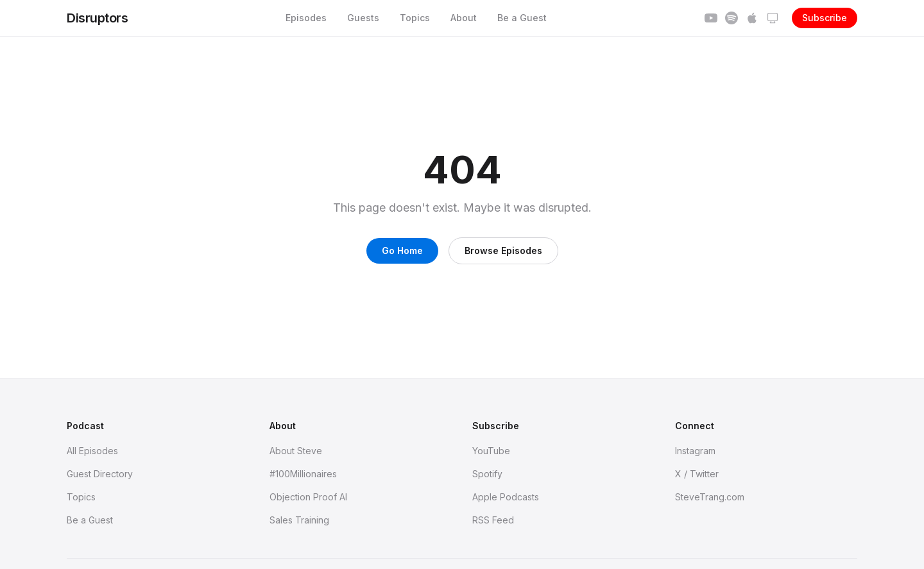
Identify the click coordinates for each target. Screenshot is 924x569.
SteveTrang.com (710, 497)
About (464, 18)
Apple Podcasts (506, 497)
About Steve (296, 451)
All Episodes (92, 451)
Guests (363, 18)
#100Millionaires (303, 474)
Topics (415, 18)
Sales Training (299, 520)
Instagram (695, 451)
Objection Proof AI (308, 497)
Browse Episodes (503, 251)
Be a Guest (522, 18)
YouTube (491, 451)
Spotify (487, 474)
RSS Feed (493, 520)
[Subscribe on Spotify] (732, 18)
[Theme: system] (773, 18)
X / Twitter (697, 474)
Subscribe (825, 18)
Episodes (306, 18)
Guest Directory (100, 474)
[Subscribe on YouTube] (711, 18)
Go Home (402, 251)
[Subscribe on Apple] (752, 18)
